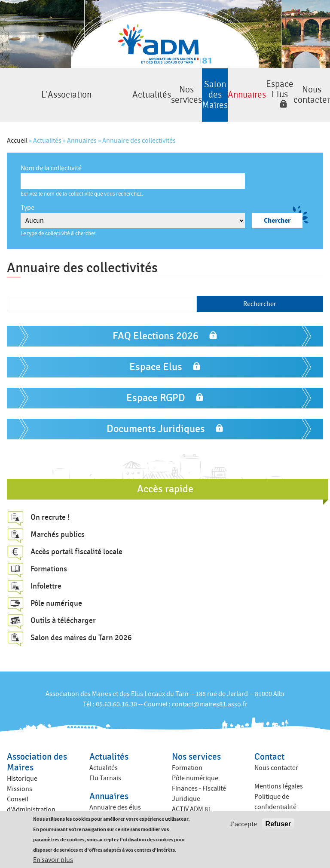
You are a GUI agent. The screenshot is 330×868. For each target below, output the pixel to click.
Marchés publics (58, 521)
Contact (269, 744)
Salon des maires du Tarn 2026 (81, 625)
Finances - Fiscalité (199, 776)
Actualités (71, 88)
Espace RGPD (156, 385)
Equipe (17, 807)
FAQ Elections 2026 (156, 323)
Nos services (118, 88)
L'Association (24, 88)
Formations (49, 556)
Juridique (186, 786)
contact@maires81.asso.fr (210, 691)
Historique (22, 766)
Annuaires (212, 88)
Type (27, 195)
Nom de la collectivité (51, 155)
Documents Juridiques (156, 416)
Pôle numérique (56, 590)
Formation (187, 755)
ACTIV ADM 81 (192, 796)
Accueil (17, 128)
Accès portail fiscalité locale (76, 539)
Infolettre (46, 573)
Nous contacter (307, 88)
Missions (20, 776)
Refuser (278, 824)
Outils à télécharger (63, 607)
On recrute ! (50, 504)
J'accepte (243, 824)
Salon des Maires (165, 88)
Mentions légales (279, 773)
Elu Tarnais (105, 765)
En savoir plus (53, 860)
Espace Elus (260, 83)
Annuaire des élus (115, 794)
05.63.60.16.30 (116, 691)
